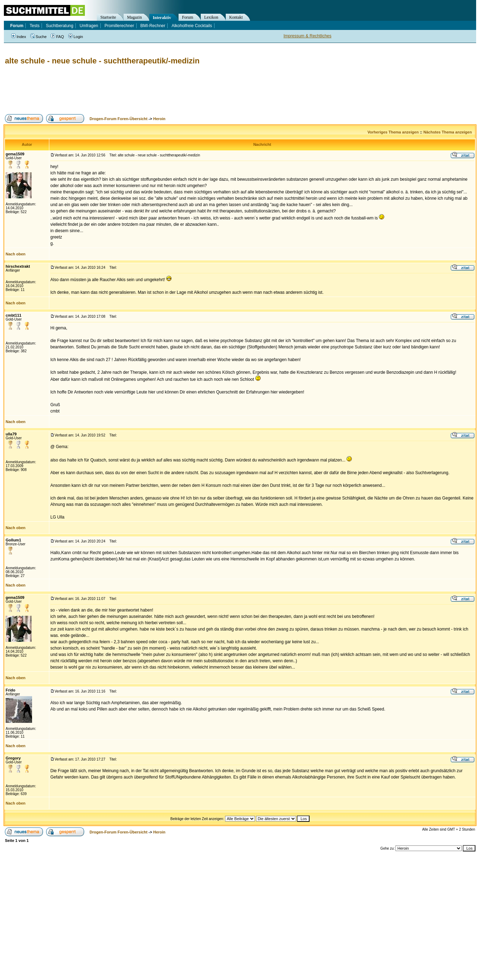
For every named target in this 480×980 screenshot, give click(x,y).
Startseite (108, 17)
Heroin (159, 119)
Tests (35, 26)
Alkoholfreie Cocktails (192, 26)
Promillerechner (119, 26)
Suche (38, 37)
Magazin (135, 17)
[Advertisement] (132, 90)
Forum (188, 17)
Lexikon (211, 17)
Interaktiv (162, 18)
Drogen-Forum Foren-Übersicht (118, 119)
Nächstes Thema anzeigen (448, 132)
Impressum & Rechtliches (307, 36)
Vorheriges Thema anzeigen (393, 132)
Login (76, 37)
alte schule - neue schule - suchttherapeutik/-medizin (102, 61)
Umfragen (89, 26)
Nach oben (15, 254)
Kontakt (236, 17)
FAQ (57, 37)
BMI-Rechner (153, 26)
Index (19, 37)
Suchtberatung (60, 26)
